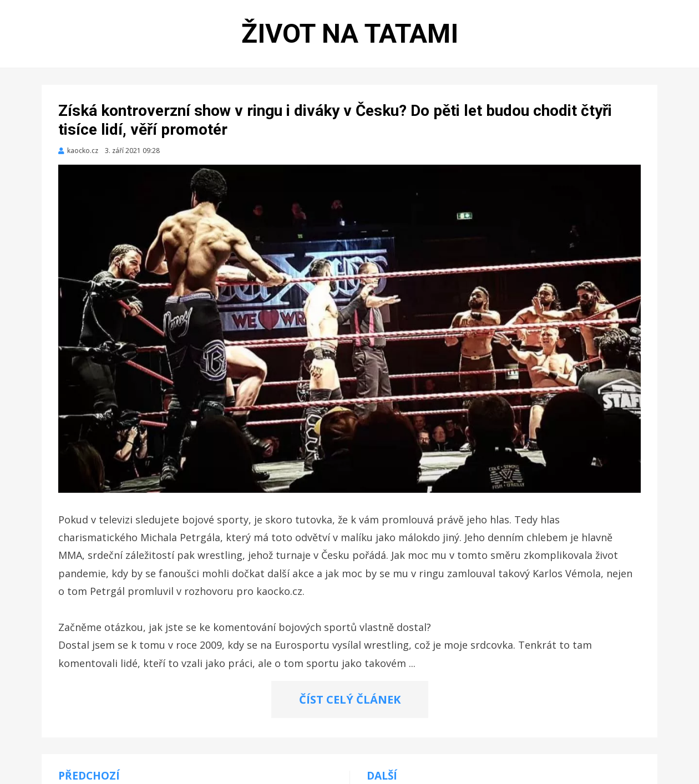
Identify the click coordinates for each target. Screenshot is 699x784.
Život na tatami (350, 34)
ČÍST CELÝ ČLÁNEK (350, 699)
